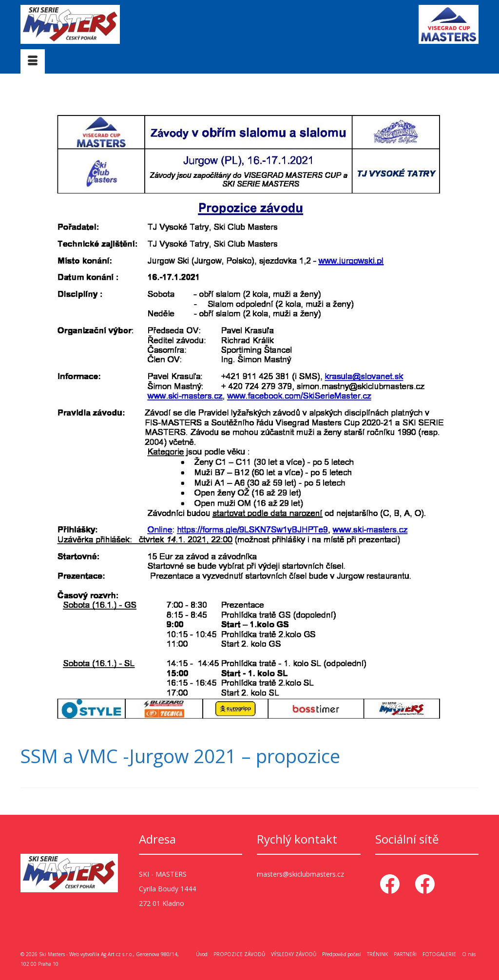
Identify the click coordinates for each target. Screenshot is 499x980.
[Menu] (33, 61)
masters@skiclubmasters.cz (300, 874)
